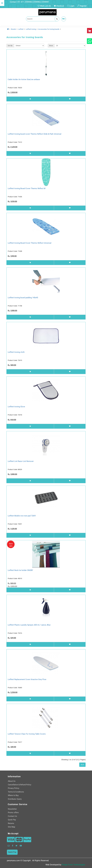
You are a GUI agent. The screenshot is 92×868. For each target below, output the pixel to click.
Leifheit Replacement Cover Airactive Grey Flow (27, 679)
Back (82, 765)
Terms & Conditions (16, 792)
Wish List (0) (44, 6)
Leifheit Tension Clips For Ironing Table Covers (27, 734)
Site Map (11, 827)
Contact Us (12, 816)
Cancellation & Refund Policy (20, 785)
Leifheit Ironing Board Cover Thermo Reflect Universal (30, 243)
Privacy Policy (14, 788)
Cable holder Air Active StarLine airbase (24, 79)
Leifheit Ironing (31, 29)
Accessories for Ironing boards (49, 29)
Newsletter (12, 809)
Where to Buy (13, 795)
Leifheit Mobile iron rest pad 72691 (22, 516)
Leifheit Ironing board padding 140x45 (23, 298)
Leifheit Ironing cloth (16, 352)
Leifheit (21, 29)
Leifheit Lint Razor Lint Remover (21, 461)
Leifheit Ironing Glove (16, 407)
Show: (51, 46)
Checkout (59, 6)
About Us (12, 781)
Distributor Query (15, 799)
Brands (13, 29)
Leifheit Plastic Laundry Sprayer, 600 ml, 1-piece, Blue (29, 625)
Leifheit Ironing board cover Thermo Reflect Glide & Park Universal (35, 134)
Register (82, 6)
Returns (11, 823)
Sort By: (10, 46)
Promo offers (13, 813)
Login (71, 6)
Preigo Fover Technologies (73, 865)
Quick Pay (12, 820)
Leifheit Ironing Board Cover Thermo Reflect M (27, 188)
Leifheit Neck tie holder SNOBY (20, 570)
